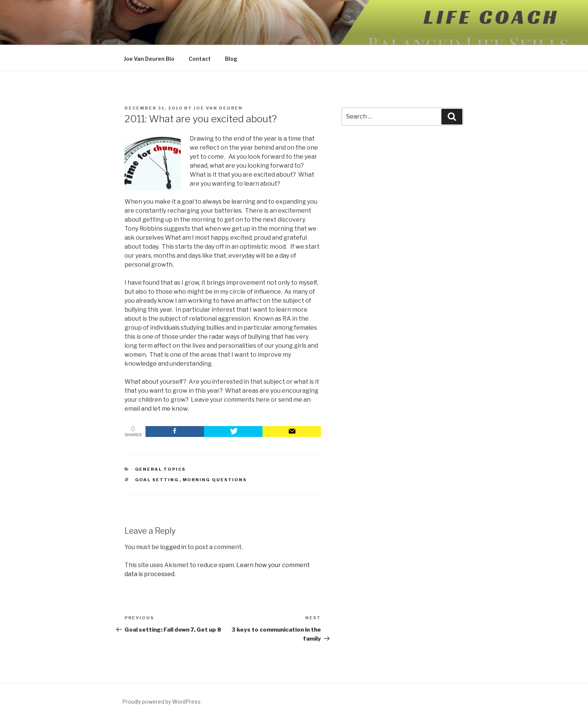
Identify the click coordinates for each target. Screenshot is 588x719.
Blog (231, 59)
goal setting (157, 480)
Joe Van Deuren (218, 108)
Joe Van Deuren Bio (149, 59)
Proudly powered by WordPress (161, 702)
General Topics (160, 469)
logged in (173, 547)
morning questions (215, 480)
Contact (200, 59)
